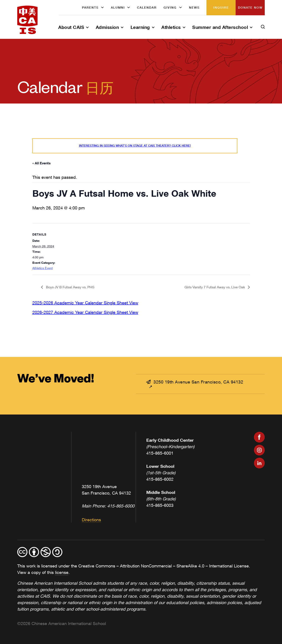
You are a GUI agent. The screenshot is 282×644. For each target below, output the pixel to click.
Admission (107, 27)
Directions (91, 520)
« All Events (42, 163)
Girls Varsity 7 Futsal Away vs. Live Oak (215, 287)
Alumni (118, 8)
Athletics (171, 27)
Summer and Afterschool (220, 27)
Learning (140, 27)
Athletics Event (43, 268)
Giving (170, 8)
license (62, 572)
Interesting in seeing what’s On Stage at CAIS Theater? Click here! (135, 146)
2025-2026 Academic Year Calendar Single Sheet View (85, 303)
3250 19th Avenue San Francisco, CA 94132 (195, 382)
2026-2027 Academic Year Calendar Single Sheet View (85, 312)
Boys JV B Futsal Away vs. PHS (70, 287)
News (194, 8)
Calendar (147, 8)
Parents (90, 8)
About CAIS (71, 27)
